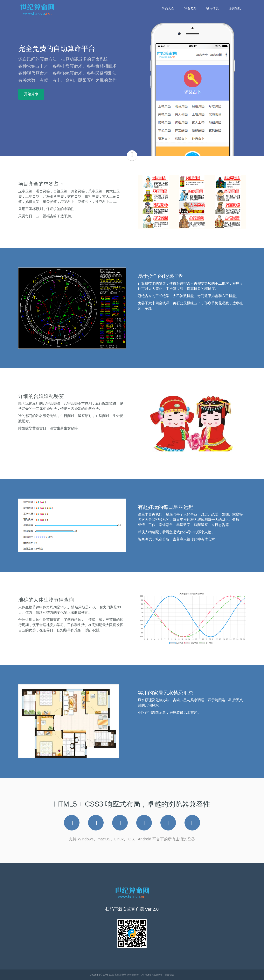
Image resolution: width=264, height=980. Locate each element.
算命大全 (168, 8)
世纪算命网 (120, 975)
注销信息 (235, 8)
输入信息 (212, 8)
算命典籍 (190, 8)
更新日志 (170, 975)
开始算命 (31, 94)
